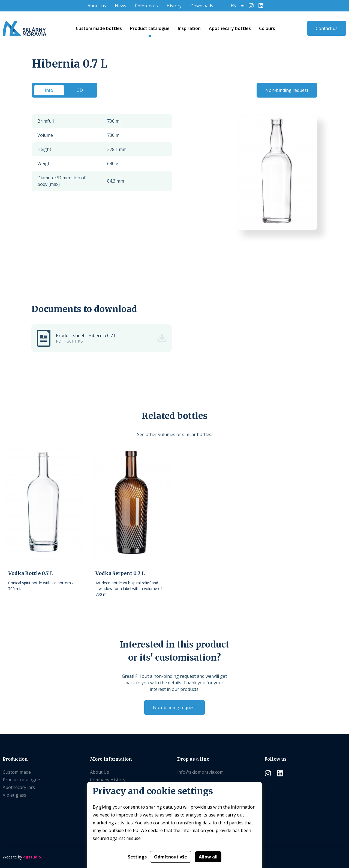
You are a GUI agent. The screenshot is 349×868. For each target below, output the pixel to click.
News (121, 6)
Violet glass (14, 795)
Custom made (17, 772)
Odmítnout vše (171, 857)
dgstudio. (33, 857)
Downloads (202, 6)
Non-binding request (287, 90)
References (146, 6)
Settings (137, 857)
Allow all (208, 857)
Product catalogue (21, 780)
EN (234, 6)
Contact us (327, 28)
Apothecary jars (19, 787)
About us (97, 6)
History (174, 6)
